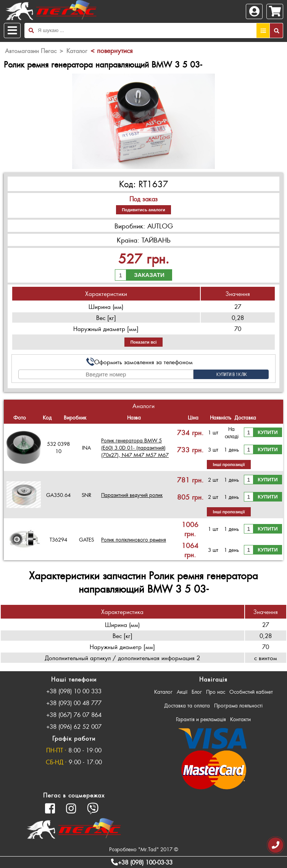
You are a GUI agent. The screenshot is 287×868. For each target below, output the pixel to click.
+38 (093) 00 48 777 (74, 703)
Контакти (240, 719)
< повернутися (111, 50)
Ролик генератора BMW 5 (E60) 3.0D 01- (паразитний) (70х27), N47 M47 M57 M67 (135, 448)
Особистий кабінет (251, 692)
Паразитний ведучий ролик (132, 495)
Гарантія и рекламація (201, 719)
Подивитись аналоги (143, 210)
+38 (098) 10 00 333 (74, 691)
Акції (182, 692)
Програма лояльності (238, 705)
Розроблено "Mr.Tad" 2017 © (144, 849)
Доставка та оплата (187, 705)
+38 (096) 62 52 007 (74, 726)
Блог (197, 692)
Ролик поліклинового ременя (134, 539)
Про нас (216, 692)
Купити (268, 432)
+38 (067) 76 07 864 (74, 714)
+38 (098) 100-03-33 (142, 862)
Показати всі (144, 342)
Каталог (163, 692)
